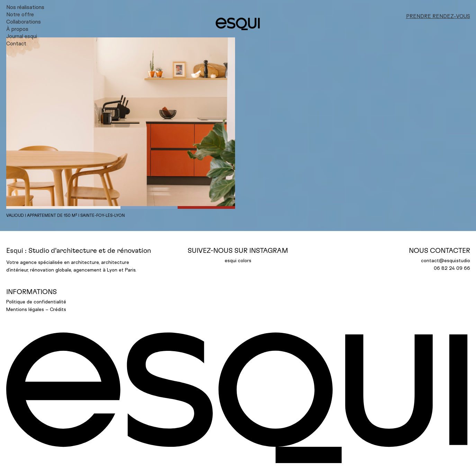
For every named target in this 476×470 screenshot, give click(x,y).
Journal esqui (22, 36)
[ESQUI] (238, 24)
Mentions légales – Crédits (36, 309)
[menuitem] (103, 7)
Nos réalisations (25, 7)
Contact (16, 44)
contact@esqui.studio (446, 260)
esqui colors (238, 260)
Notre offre (20, 15)
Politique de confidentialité (36, 301)
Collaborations (24, 22)
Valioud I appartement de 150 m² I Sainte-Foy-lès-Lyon (66, 215)
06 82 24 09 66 (452, 268)
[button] (121, 123)
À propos (17, 29)
